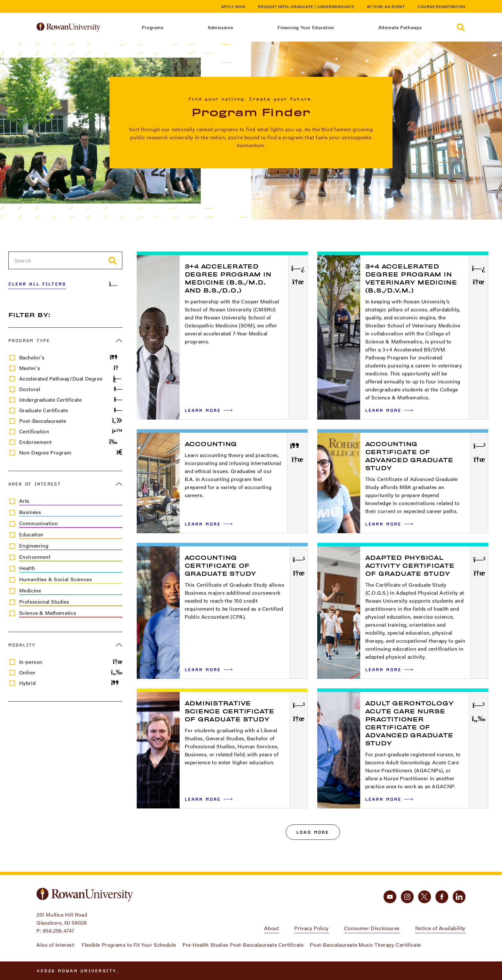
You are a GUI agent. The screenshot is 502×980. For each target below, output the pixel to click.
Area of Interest (65, 484)
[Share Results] (116, 284)
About (271, 928)
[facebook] (442, 897)
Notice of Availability (440, 928)
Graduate (302, 6)
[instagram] (407, 897)
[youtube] (390, 897)
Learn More (209, 410)
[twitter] (425, 897)
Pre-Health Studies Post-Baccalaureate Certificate (243, 945)
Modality (65, 645)
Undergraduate (336, 6)
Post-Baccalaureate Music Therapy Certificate (365, 945)
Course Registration (442, 6)
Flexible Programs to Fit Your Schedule (129, 945)
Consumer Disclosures (372, 928)
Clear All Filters (37, 284)
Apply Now (233, 6)
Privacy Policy (311, 928)
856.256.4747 (59, 931)
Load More (313, 832)
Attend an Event (386, 6)
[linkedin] (459, 897)
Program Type (65, 341)
